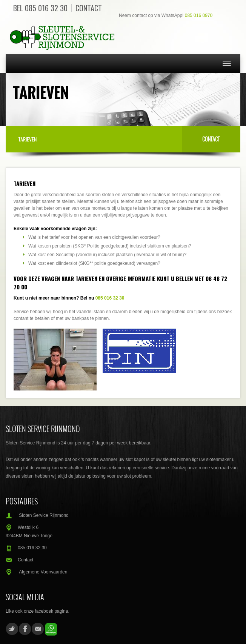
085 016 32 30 (46, 8)
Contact (89, 8)
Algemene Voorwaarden (43, 572)
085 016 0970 (199, 15)
